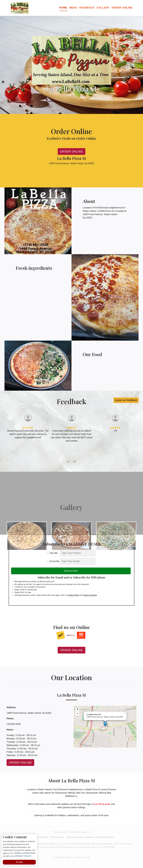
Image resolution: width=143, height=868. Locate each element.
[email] (78, 561)
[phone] (78, 553)
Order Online (122, 8)
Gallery (103, 8)
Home (63, 8)
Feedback (87, 8)
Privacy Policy (74, 595)
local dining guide (102, 804)
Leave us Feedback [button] (126, 400)
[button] (105, 724)
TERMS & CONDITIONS (24, 853)
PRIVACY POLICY (23, 856)
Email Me (53, 561)
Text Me (54, 553)
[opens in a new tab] (61, 635)
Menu (73, 8)
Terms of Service (90, 595)
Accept (19, 862)
